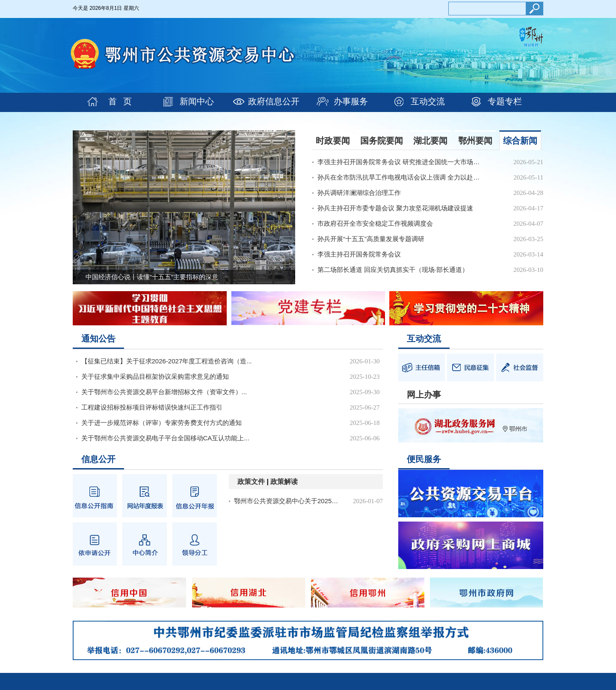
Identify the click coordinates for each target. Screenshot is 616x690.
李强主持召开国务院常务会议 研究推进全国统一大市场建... (400, 162)
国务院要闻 (382, 141)
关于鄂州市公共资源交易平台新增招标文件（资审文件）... (164, 392)
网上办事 (424, 395)
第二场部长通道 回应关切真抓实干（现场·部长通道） (393, 270)
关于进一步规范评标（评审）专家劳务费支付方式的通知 (161, 423)
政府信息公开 (274, 101)
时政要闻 (333, 141)
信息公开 (98, 459)
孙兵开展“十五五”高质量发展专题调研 (371, 239)
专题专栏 (505, 101)
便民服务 (424, 459)
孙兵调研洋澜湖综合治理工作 (359, 193)
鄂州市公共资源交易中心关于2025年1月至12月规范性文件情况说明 (288, 501)
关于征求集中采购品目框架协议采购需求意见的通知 (155, 376)
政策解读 (284, 482)
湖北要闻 (430, 141)
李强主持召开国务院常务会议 (359, 254)
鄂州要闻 (475, 141)
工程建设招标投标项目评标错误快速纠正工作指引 (152, 407)
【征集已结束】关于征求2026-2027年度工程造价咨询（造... (167, 361)
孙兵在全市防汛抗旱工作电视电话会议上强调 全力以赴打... (400, 177)
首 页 (120, 101)
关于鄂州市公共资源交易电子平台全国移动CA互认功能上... (165, 438)
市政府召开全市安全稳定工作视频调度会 (375, 223)
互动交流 (428, 101)
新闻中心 (197, 101)
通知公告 (98, 339)
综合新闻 (520, 141)
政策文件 (251, 482)
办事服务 (351, 101)
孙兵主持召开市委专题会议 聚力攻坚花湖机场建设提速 (395, 208)
